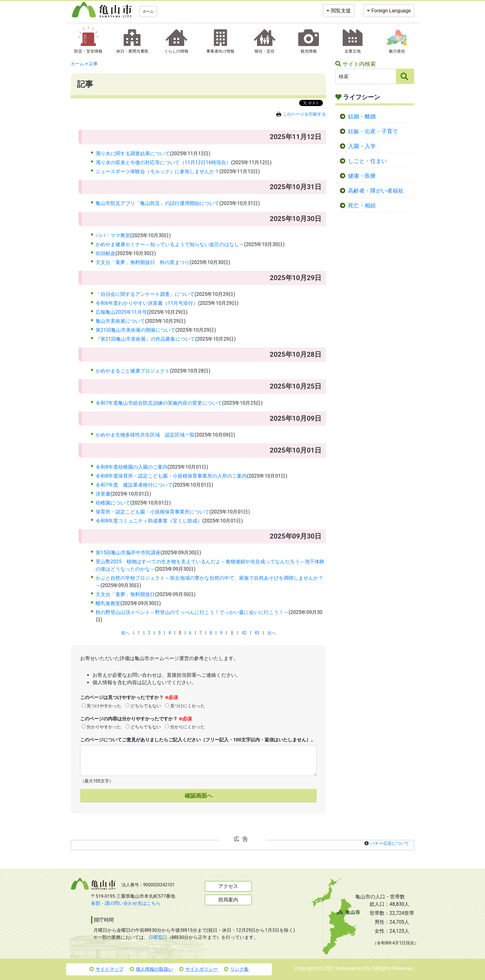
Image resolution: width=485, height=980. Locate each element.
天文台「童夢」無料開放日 (125, 594)
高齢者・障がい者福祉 (376, 191)
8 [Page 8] (211, 633)
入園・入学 (362, 146)
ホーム (148, 11)
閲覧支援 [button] (341, 11)
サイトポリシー (198, 969)
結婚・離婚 (362, 117)
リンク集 (236, 969)
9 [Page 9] (221, 633)
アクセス (228, 886)
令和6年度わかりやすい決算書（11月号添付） (147, 303)
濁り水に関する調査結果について (133, 153)
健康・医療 (362, 176)
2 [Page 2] (149, 633)
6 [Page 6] (190, 633)
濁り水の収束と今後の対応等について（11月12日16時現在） (163, 162)
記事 (93, 64)
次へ (272, 633)
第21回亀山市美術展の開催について (135, 330)
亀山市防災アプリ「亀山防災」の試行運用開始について (157, 203)
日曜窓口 (158, 937)
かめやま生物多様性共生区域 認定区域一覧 (145, 435)
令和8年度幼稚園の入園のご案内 (132, 467)
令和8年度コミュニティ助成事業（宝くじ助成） (149, 521)
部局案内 (228, 900)
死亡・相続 (362, 206)
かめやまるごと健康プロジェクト (133, 371)
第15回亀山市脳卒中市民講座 (128, 553)
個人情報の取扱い (151, 969)
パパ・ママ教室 (113, 235)
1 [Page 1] (139, 633)
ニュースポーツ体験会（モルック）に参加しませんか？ (157, 171)
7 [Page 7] (200, 633)
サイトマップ (106, 969)
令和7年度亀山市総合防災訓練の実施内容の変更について (159, 403)
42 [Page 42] (244, 633)
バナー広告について (390, 843)
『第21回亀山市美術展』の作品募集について (145, 339)
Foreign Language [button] (391, 11)
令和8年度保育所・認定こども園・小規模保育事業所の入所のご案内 (171, 476)
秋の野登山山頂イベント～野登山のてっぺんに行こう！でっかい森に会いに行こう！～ (192, 612)
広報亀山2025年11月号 (121, 312)
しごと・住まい (367, 161)
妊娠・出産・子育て (373, 131)
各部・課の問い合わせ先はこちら (126, 903)
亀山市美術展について (120, 321)
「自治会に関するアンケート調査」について (145, 294)
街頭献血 (105, 253)
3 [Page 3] (159, 633)
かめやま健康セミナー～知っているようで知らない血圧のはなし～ (170, 244)
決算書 (103, 494)
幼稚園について (113, 503)
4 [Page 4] (170, 633)
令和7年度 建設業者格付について (134, 485)
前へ (125, 633)
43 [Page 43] (257, 633)
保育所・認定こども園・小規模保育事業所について (152, 512)
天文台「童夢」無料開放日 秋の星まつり (143, 262)
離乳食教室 (108, 603)
